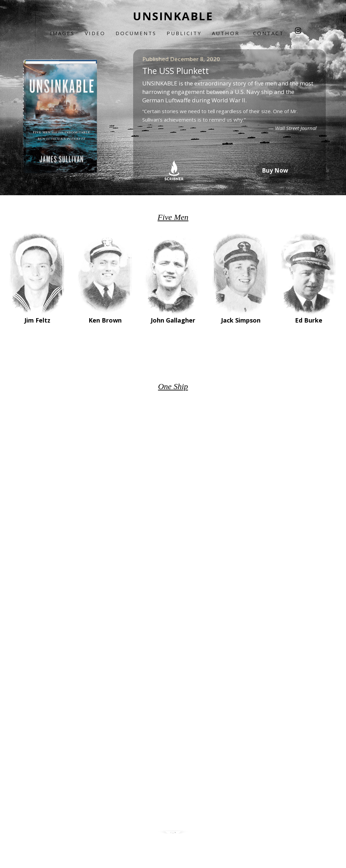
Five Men (173, 217)
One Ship (173, 386)
